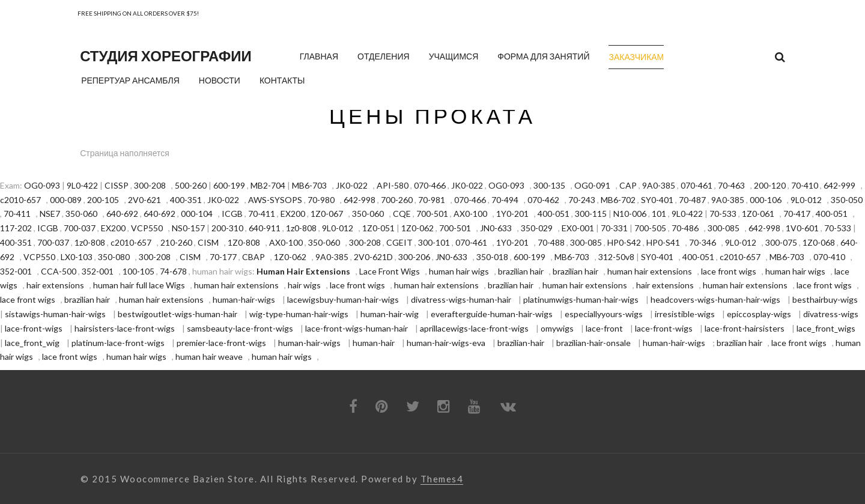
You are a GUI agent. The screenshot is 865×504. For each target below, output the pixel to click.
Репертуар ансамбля (130, 80)
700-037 (80, 228)
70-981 (432, 200)
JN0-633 (496, 228)
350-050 (847, 200)
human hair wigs (459, 271)
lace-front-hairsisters (745, 328)
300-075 (781, 242)
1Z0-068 (819, 242)
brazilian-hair (521, 343)
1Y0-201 (512, 214)
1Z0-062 (417, 228)
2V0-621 (144, 200)
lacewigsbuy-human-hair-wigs (343, 299)
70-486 (685, 228)
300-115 (591, 214)
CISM (208, 242)
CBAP (253, 257)
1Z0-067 (327, 214)
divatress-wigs (831, 314)
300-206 (414, 257)
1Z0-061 (758, 214)
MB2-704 (268, 185)
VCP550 (147, 228)
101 (659, 214)
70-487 (692, 200)
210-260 (176, 242)
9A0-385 (659, 185)
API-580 (393, 185)
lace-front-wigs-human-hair (357, 328)
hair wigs (304, 285)
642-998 (360, 200)
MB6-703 (309, 185)
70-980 (321, 200)
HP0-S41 (663, 242)
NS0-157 (188, 228)
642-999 (839, 185)
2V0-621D (373, 257)
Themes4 (442, 479)
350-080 (114, 257)
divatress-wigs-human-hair (461, 299)
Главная (319, 56)
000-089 (66, 200)
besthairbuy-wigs (825, 299)
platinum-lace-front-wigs (118, 343)
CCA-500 (59, 271)
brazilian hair (521, 271)
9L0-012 (806, 200)
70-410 (805, 185)
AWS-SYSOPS (275, 200)
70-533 (723, 214)
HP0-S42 (624, 242)
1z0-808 (301, 228)
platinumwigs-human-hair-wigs (581, 299)
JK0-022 (352, 185)
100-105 (138, 271)
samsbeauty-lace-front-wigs (240, 328)
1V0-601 (802, 228)
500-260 (191, 185)
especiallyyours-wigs (604, 314)
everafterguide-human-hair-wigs (492, 314)
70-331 (614, 228)
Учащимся (454, 56)
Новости (220, 80)
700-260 (397, 200)
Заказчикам (636, 57)
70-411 (17, 214)
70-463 (731, 185)
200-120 (770, 185)
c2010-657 (20, 200)
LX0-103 (77, 257)
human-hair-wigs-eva (446, 343)
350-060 (81, 214)
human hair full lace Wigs (139, 285)
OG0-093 (42, 185)
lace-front (604, 328)
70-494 (505, 200)
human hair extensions (650, 271)
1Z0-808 (244, 242)
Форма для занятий (543, 56)
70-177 (223, 257)
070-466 (430, 185)
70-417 (797, 214)
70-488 (551, 242)
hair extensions (55, 285)
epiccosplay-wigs (759, 314)
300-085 (724, 228)
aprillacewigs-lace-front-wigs (474, 328)
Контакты (282, 80)
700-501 (432, 214)
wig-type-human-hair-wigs (299, 314)
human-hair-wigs (244, 299)
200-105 (103, 200)
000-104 (197, 214)
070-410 (829, 257)
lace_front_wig (32, 343)
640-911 (265, 228)
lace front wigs (729, 271)
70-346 (703, 242)
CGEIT (399, 242)
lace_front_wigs (826, 328)
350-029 (537, 228)
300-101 (434, 242)
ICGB (232, 214)
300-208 (150, 185)
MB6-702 (618, 200)
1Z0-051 (378, 228)
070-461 (697, 185)
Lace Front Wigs (390, 271)
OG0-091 (592, 185)
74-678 (173, 271)
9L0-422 (82, 185)
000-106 (766, 200)
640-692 (122, 214)
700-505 (650, 228)
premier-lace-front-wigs (221, 343)
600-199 (229, 185)
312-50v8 (616, 257)
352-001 (16, 271)
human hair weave (209, 357)
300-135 (549, 185)
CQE (402, 214)
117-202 (16, 228)
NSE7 (50, 214)
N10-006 (630, 214)
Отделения (384, 56)
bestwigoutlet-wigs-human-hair (178, 314)
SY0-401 (657, 200)
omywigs (557, 328)
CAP (628, 185)
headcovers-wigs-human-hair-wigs (715, 299)
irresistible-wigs (685, 314)
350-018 (492, 257)
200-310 (227, 228)
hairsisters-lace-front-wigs (125, 328)
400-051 (554, 214)
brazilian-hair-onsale (593, 343)
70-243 (582, 200)
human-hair (374, 343)
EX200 (293, 214)
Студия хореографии (166, 56)
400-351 (186, 200)
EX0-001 (578, 228)
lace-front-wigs (34, 328)
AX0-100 (470, 214)
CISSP (117, 185)
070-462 (543, 200)
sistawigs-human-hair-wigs (55, 314)
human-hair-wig (390, 314)
